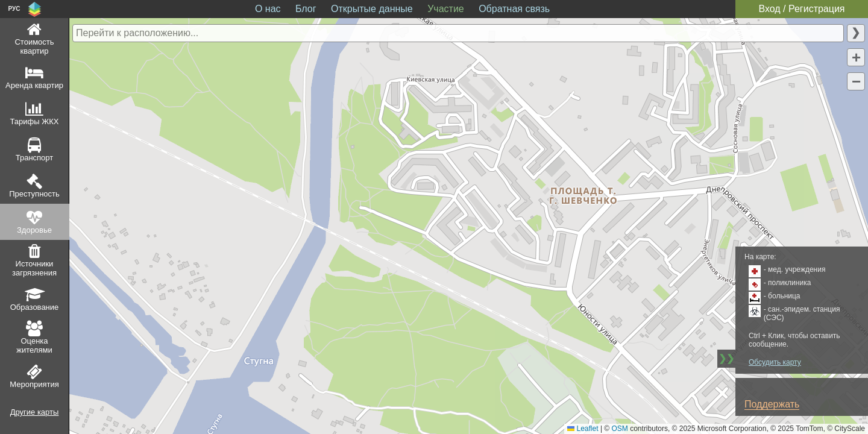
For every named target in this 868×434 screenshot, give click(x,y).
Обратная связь (514, 9)
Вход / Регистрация (801, 9)
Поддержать (772, 404)
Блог (306, 9)
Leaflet (583, 429)
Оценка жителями (34, 345)
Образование (35, 307)
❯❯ (726, 358)
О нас (268, 9)
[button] (856, 57)
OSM (620, 429)
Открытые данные (372, 9)
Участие (446, 9)
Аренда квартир (34, 85)
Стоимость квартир (34, 46)
